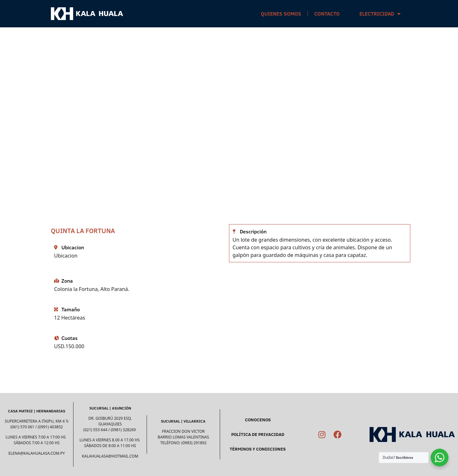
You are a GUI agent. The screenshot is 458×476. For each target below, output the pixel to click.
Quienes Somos (281, 14)
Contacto (327, 14)
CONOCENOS (258, 420)
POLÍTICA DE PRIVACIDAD (258, 434)
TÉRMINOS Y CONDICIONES (258, 449)
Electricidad (380, 14)
